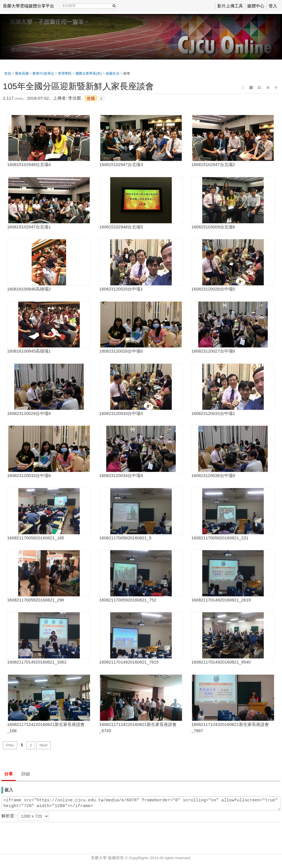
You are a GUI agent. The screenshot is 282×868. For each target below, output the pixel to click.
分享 (9, 774)
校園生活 (113, 73)
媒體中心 (256, 6)
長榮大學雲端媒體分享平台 (28, 6)
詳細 (26, 774)
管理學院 (65, 73)
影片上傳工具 (230, 6)
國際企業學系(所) (89, 73)
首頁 (8, 73)
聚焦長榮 (22, 73)
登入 (273, 6)
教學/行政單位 (43, 73)
